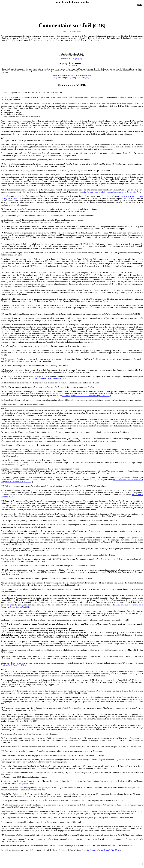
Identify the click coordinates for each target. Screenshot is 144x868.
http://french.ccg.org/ (81, 77)
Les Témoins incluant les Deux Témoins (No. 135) (47, 378)
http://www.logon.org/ (63, 77)
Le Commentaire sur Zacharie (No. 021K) (103, 850)
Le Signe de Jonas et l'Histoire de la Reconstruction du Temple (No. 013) (112, 192)
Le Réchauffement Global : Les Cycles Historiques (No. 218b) (86, 396)
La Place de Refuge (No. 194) (22, 783)
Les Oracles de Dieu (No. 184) (13, 665)
